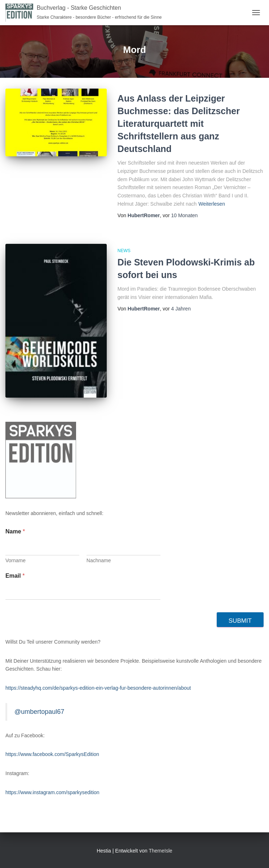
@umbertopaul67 (39, 712)
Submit (240, 621)
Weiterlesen (212, 204)
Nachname (99, 560)
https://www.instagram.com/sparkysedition (52, 792)
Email (15, 576)
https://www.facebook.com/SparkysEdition (52, 754)
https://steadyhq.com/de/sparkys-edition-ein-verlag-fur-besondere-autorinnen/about (98, 688)
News (124, 251)
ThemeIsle (160, 851)
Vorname (16, 560)
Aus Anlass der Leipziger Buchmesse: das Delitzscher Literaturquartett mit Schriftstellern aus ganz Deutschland (179, 124)
